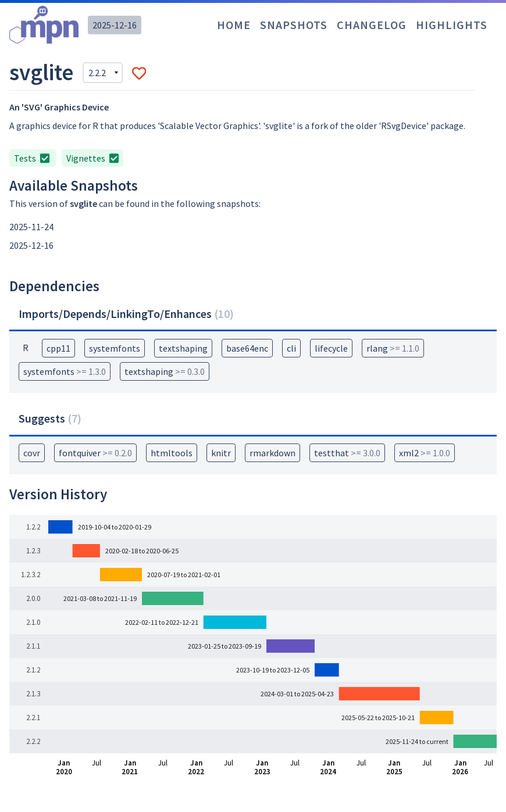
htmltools (172, 453)
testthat (347, 453)
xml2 (425, 453)
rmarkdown (272, 453)
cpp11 (58, 348)
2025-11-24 (31, 227)
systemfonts (115, 348)
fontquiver (95, 453)
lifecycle (331, 348)
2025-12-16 (115, 25)
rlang (393, 348)
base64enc (247, 348)
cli (291, 348)
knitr (221, 453)
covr (32, 453)
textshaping (183, 348)
